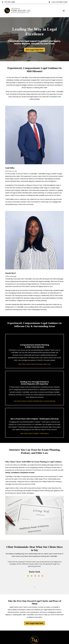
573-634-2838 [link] (8, 2)
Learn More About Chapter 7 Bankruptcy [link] (34, 433)
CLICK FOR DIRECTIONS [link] (58, 2)
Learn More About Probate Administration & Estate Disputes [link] (34, 401)
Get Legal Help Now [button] (34, 50)
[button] (64, 11)
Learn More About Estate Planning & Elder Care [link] (34, 364)
